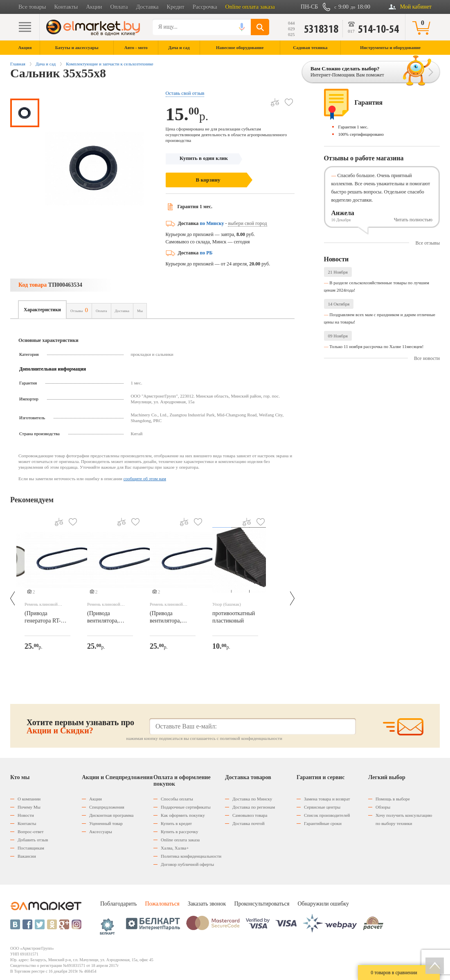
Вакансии (27, 856)
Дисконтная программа (111, 815)
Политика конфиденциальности (191, 856)
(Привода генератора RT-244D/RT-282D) (43, 618)
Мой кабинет (416, 7)
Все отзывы (427, 243)
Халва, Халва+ (175, 848)
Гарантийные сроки (323, 823)
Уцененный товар (106, 823)
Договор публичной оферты (187, 864)
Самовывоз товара (250, 815)
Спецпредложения (107, 807)
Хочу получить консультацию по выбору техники (404, 819)
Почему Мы (29, 807)
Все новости (427, 358)
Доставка (147, 7)
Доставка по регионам (254, 807)
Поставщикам (31, 848)
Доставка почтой (249, 823)
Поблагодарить (118, 904)
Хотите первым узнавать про (80, 726)
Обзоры (383, 807)
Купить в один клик (204, 158)
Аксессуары (101, 832)
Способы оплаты (177, 799)
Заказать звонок (207, 904)
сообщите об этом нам (145, 479)
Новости (26, 815)
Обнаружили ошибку (323, 904)
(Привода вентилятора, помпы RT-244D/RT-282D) (106, 618)
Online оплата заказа (250, 7)
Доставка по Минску (252, 799)
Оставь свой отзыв (185, 93)
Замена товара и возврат (327, 799)
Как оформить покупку (183, 815)
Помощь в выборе (393, 799)
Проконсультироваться (262, 904)
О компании (29, 799)
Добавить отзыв (33, 840)
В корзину (208, 180)
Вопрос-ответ (31, 832)
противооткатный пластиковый (234, 617)
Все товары (32, 7)
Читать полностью (413, 220)
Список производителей (327, 815)
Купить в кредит (176, 823)
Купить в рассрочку (179, 832)
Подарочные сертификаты (186, 807)
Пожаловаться (162, 904)
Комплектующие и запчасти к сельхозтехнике (109, 64)
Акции (94, 7)
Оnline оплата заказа (180, 840)
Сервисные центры (322, 807)
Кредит (176, 7)
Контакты (66, 7)
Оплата (119, 7)
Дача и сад (46, 64)
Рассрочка (205, 7)
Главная (18, 64)
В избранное (286, 99)
